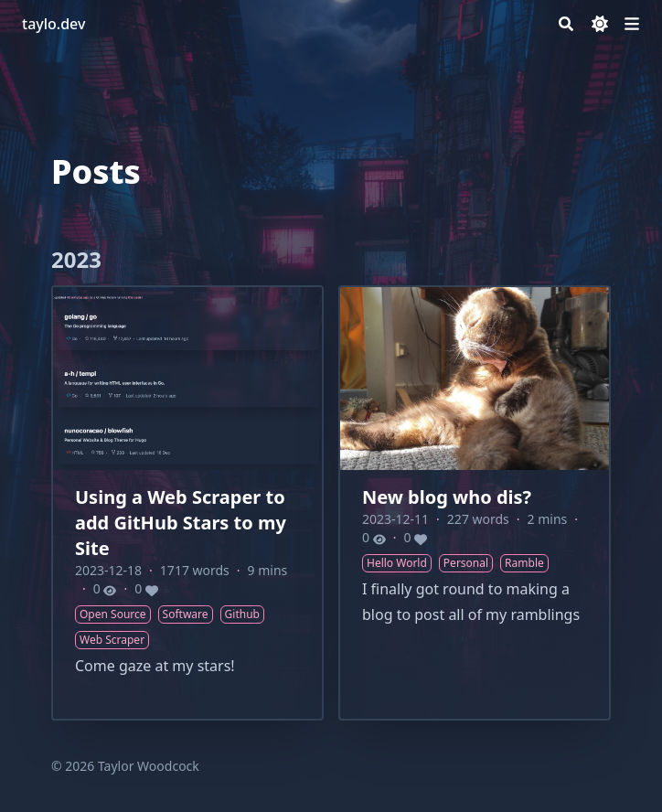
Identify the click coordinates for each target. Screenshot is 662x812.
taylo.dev (53, 24)
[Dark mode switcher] (600, 24)
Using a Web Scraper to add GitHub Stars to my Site (181, 523)
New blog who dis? (447, 497)
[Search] (566, 24)
